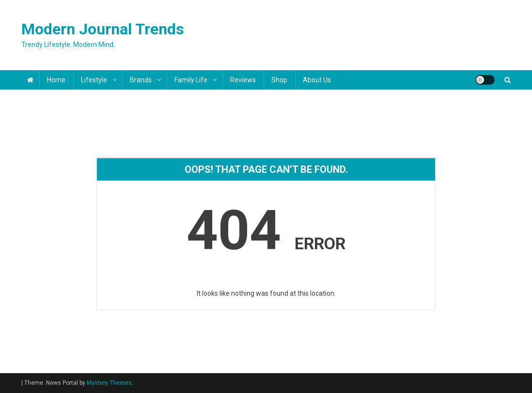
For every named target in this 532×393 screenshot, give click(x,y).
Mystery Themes (109, 383)
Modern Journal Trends (103, 29)
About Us (317, 80)
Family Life (191, 80)
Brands (141, 80)
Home (56, 80)
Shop (279, 80)
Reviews (243, 80)
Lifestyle (94, 80)
